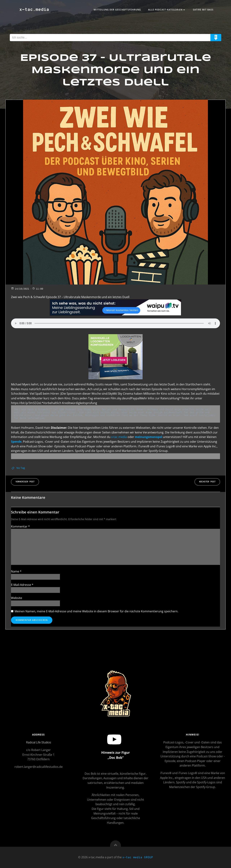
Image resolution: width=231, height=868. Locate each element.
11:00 (38, 289)
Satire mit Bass (203, 10)
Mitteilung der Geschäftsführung (117, 10)
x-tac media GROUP (138, 858)
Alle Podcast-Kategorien (167, 10)
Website (17, 598)
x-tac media (119, 437)
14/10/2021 (20, 289)
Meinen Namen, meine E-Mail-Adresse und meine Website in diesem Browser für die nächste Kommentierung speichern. (96, 611)
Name (16, 571)
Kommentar (20, 526)
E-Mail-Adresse (22, 585)
